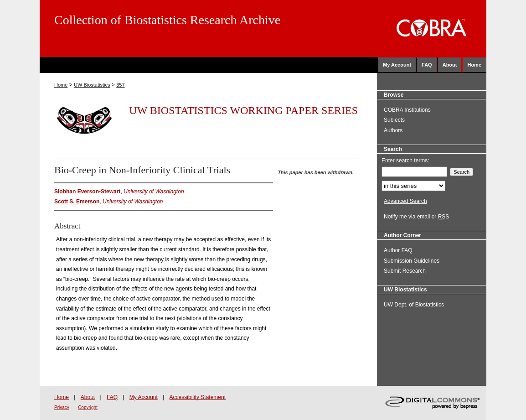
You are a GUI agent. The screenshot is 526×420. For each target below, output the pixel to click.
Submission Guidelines (412, 261)
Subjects (394, 120)
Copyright (88, 407)
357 (120, 85)
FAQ (112, 397)
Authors (393, 130)
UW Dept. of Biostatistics (414, 305)
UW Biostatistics (92, 85)
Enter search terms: (405, 161)
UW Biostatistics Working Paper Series (243, 110)
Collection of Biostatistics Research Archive (167, 20)
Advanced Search (405, 201)
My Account (144, 397)
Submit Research (405, 271)
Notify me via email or (416, 217)
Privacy (62, 407)
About (88, 397)
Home (61, 85)
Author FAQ (398, 250)
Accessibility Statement (198, 397)
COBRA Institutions (407, 110)
